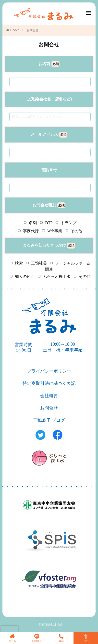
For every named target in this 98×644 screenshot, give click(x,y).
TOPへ (86, 638)
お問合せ (33, 30)
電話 (61, 638)
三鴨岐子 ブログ (49, 420)
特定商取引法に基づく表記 (49, 383)
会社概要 (49, 396)
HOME (15, 30)
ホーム (12, 638)
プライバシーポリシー (49, 371)
